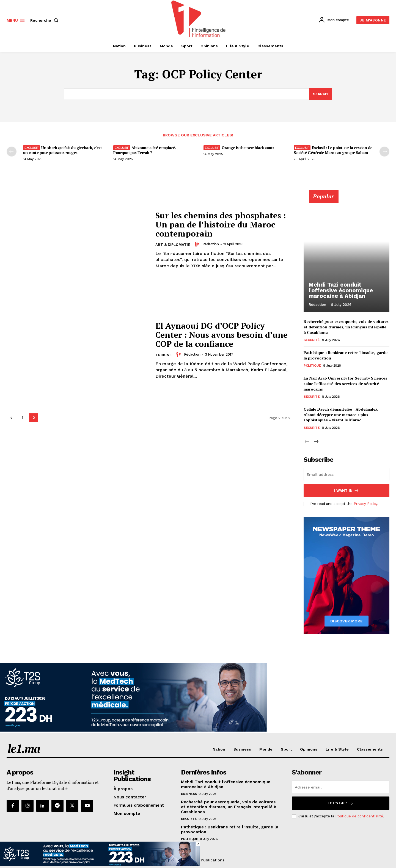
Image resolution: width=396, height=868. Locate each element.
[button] (45, 20)
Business (189, 794)
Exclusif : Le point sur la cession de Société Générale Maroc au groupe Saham (333, 150)
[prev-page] (12, 152)
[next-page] (316, 442)
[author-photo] (198, 244)
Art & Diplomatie (173, 245)
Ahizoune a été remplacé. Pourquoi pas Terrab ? (145, 150)
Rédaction (211, 244)
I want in (347, 491)
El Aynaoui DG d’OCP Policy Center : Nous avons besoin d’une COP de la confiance (222, 335)
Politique (312, 366)
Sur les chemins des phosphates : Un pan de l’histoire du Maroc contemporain (221, 224)
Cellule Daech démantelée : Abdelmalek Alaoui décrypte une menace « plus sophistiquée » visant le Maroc (341, 414)
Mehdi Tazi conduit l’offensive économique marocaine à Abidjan (340, 290)
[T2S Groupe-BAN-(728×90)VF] (100, 865)
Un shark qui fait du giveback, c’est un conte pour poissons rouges (62, 150)
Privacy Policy (365, 504)
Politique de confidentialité (359, 816)
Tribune (163, 355)
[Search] (320, 94)
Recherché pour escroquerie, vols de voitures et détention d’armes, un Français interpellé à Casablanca (346, 327)
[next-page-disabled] (384, 152)
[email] (346, 474)
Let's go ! (340, 803)
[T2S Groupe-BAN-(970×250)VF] (133, 730)
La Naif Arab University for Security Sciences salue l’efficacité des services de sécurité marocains (345, 383)
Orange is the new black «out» (248, 148)
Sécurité (312, 340)
